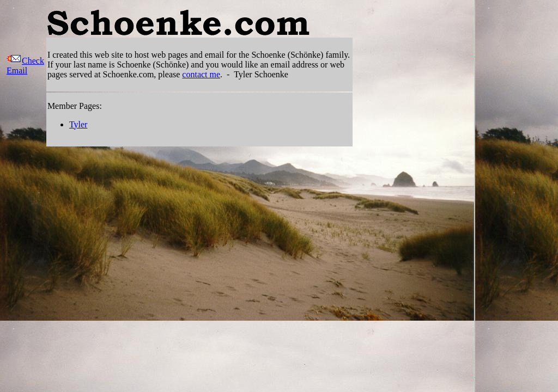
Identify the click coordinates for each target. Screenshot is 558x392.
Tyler (78, 124)
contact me (201, 74)
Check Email (25, 66)
